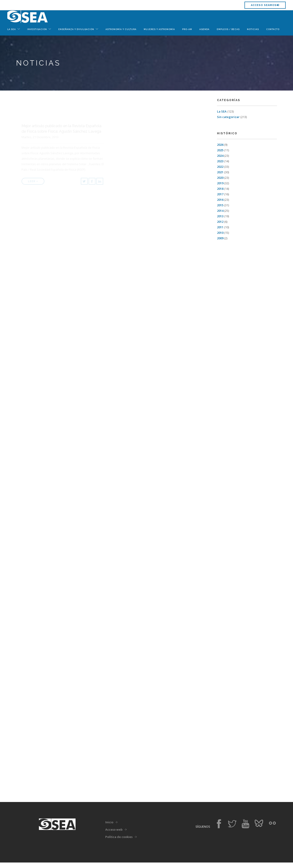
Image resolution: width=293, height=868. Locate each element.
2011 (220, 227)
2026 (220, 145)
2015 (220, 205)
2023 (220, 161)
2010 (220, 233)
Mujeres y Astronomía (159, 29)
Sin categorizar (228, 117)
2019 (220, 183)
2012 (220, 222)
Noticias (253, 29)
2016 (220, 200)
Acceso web (114, 835)
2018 (220, 189)
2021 (220, 172)
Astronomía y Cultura (121, 29)
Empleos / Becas (228, 29)
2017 (220, 194)
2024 (220, 156)
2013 (220, 216)
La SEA (222, 111)
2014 (220, 211)
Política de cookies (119, 842)
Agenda (204, 29)
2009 (220, 238)
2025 (220, 150)
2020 (220, 178)
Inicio (109, 828)
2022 (220, 167)
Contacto (273, 29)
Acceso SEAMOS (265, 5)
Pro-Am (187, 29)
